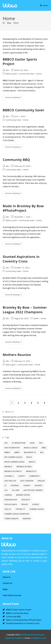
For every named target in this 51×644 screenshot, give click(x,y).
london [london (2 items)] (8, 495)
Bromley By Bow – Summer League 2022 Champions (25, 310)
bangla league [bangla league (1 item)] (31, 448)
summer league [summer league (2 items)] (37, 509)
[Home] (4, 23)
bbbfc (36, 318)
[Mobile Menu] (44, 5)
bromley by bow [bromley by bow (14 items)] (24, 467)
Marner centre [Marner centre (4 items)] (23, 495)
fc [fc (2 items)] (6, 485)
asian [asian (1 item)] (32, 443)
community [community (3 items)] (34, 476)
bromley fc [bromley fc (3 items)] (31, 471)
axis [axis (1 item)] (41, 443)
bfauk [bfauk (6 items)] (29, 457)
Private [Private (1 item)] (25, 504)
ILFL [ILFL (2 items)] (6, 490)
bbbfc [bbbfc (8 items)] (17, 452)
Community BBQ (16, 160)
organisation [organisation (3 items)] (11, 500)
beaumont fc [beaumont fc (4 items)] (30, 452)
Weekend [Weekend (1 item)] (27, 519)
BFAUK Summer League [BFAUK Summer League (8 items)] (14, 462)
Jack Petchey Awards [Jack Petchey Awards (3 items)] (33, 490)
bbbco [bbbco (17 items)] (7, 452)
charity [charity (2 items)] (22, 476)
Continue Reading (14, 97)
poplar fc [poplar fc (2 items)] (26, 500)
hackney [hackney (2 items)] (38, 485)
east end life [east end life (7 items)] (10, 481)
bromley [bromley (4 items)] (8, 467)
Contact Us (7, 583)
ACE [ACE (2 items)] (6, 443)
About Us (7, 577)
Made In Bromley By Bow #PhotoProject (23, 208)
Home (16, 23)
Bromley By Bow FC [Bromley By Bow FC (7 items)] (13, 471)
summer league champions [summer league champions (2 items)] (17, 514)
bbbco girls (11, 365)
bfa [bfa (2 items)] (42, 452)
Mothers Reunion (17, 355)
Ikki (7, 70)
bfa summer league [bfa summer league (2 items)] (13, 457)
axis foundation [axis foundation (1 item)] (12, 448)
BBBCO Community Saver (24, 110)
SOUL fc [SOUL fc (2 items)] (8, 509)
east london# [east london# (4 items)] (27, 481)
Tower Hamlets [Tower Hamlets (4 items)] (11, 519)
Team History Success (12, 595)
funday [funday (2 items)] (27, 485)
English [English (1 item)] (41, 481)
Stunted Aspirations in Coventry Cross (21, 259)
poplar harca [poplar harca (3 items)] (11, 504)
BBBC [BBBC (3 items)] (44, 448)
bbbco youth (11, 74)
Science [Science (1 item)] (36, 504)
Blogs (5, 589)
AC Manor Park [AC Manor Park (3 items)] (19, 443)
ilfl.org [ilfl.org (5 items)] (16, 490)
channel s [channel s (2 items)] (9, 476)
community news (27, 74)
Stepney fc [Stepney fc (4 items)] (20, 509)
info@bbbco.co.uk (38, 638)
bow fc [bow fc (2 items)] (32, 462)
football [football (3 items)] (15, 485)
